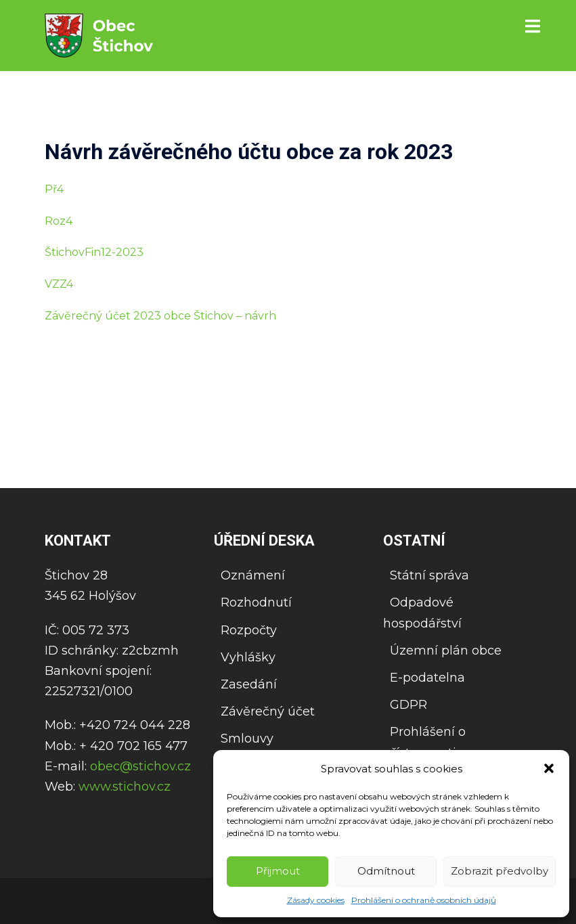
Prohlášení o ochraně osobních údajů (424, 900)
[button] (549, 768)
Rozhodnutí (256, 602)
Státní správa (429, 575)
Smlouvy (247, 739)
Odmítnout (386, 871)
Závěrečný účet (268, 711)
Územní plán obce (446, 651)
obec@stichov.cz (140, 766)
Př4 (54, 189)
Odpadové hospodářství (422, 613)
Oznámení (253, 575)
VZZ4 (59, 284)
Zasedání (249, 684)
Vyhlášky (248, 657)
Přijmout (278, 871)
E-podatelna (427, 678)
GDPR (408, 705)
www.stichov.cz (125, 787)
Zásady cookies (316, 900)
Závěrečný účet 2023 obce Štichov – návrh (160, 316)
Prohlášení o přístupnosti (424, 742)
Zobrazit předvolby (500, 871)
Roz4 (59, 221)
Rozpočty (249, 630)
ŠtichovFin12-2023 (94, 252)
